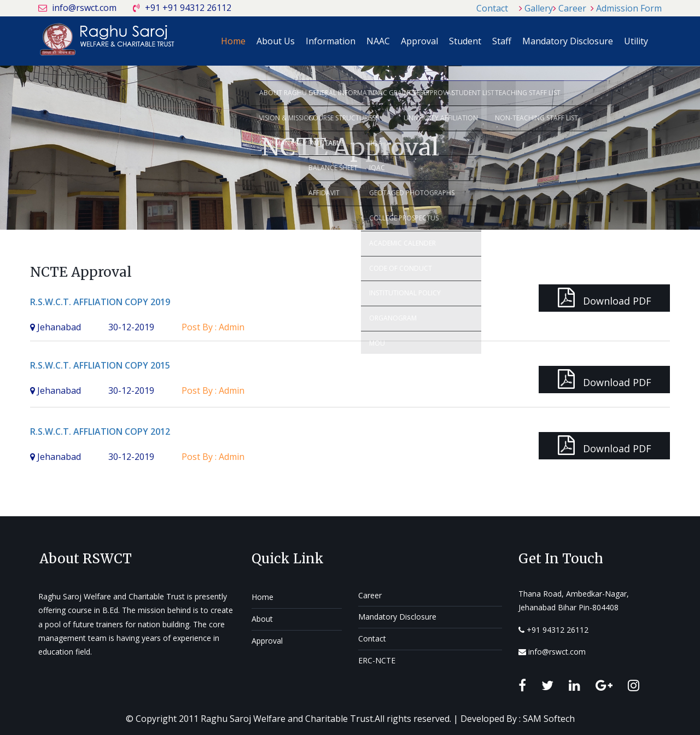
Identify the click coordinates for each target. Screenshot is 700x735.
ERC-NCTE (377, 660)
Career (572, 8)
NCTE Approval (81, 272)
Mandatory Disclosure (568, 41)
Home (233, 41)
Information (331, 41)
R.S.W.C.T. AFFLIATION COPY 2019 (100, 302)
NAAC (378, 41)
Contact (492, 8)
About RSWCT (86, 559)
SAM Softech (549, 719)
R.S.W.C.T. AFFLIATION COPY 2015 (100, 365)
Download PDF (605, 297)
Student (465, 41)
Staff (502, 41)
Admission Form (629, 8)
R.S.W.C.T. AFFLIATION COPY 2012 (100, 431)
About (262, 619)
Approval (419, 41)
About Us (276, 41)
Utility (636, 41)
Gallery (539, 8)
